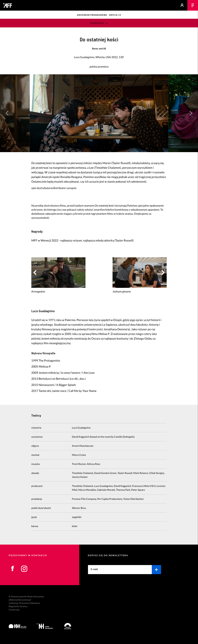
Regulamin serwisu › (19, 606)
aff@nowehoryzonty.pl (20, 600)
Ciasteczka (14, 610)
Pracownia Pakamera (29, 603)
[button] (191, 113)
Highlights (97, 23)
